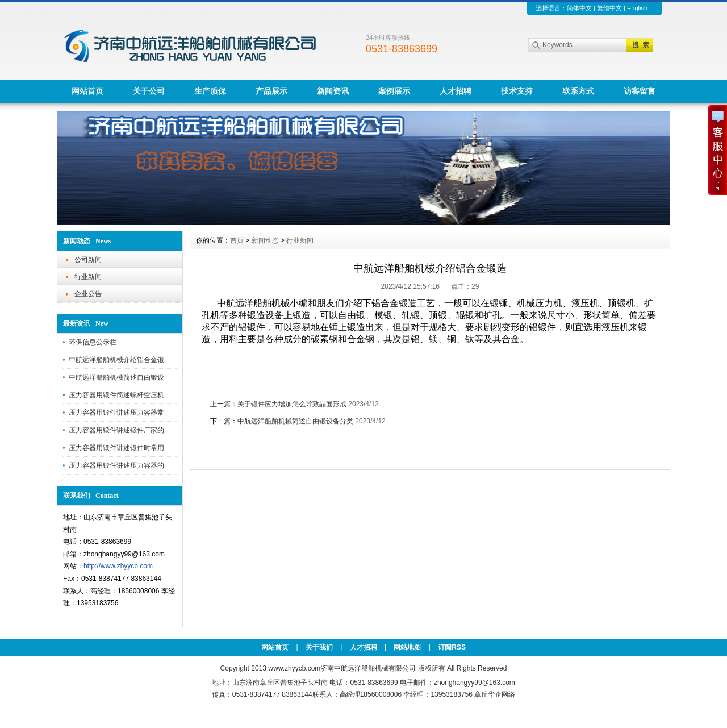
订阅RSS (452, 647)
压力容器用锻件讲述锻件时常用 (116, 448)
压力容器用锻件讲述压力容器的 (116, 465)
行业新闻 (88, 277)
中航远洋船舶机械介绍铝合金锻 (116, 360)
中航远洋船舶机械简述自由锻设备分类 (295, 421)
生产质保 (210, 91)
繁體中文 (609, 8)
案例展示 (394, 91)
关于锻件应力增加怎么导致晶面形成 (292, 404)
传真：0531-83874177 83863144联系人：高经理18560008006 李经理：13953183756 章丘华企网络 (363, 694)
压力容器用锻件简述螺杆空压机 (116, 395)
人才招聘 (456, 91)
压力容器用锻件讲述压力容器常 (116, 413)
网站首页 (87, 91)
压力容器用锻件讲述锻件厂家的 (116, 430)
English (637, 8)
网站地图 (407, 647)
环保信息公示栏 (93, 342)
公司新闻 (88, 260)
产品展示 (271, 91)
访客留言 (640, 91)
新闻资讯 (333, 91)
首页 (237, 240)
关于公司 (149, 91)
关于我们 (319, 647)
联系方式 (578, 91)
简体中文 (579, 8)
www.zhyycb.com (294, 668)
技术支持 (517, 91)
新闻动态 (265, 240)
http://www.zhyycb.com (118, 566)
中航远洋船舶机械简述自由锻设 (116, 377)
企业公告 (88, 294)
